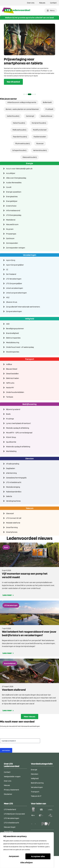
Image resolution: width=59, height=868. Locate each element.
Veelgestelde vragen (12, 788)
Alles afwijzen (38, 857)
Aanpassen (14, 857)
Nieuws (42, 3)
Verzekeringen (37, 799)
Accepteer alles (27, 862)
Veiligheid (35, 790)
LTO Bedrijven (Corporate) (14, 825)
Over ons (31, 3)
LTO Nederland (10, 821)
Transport (35, 803)
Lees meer (7, 607)
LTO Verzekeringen (11, 617)
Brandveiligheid (10, 675)
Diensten (35, 786)
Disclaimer (8, 806)
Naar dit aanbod (13, 93)
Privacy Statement (11, 801)
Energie (34, 781)
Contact (53, 3)
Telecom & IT (36, 808)
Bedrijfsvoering (37, 794)
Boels (6, 559)
